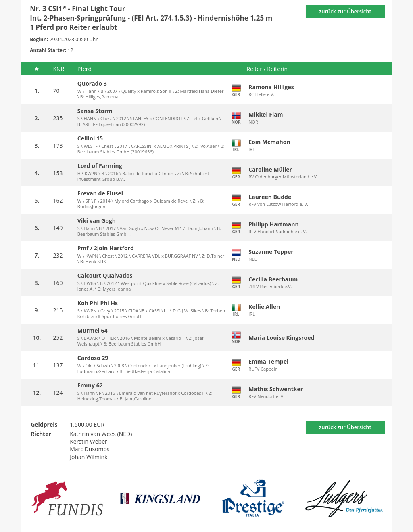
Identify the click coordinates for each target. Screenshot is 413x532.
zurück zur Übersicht (345, 11)
